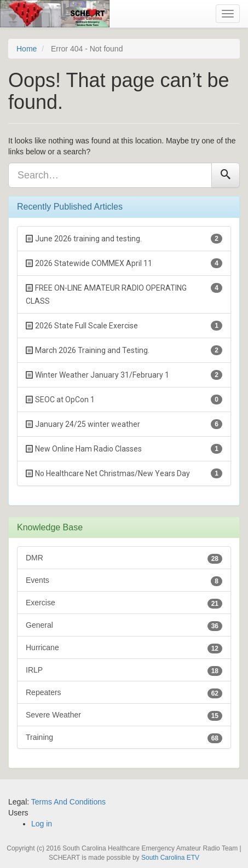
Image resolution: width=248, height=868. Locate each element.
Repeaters (124, 693)
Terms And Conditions (68, 802)
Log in (42, 824)
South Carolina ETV (170, 858)
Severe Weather (124, 716)
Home (27, 49)
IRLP (124, 671)
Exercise (124, 603)
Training (124, 738)
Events (124, 581)
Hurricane (124, 648)
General (124, 626)
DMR (124, 559)
